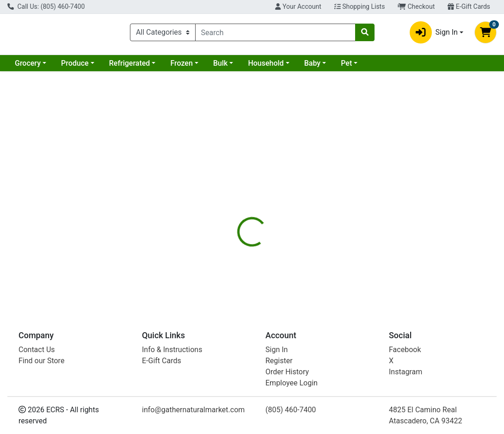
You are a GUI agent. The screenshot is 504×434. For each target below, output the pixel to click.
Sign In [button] (434, 34)
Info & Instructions (172, 350)
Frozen (181, 67)
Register (279, 361)
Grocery (28, 67)
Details (235, 194)
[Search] (275, 34)
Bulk (220, 67)
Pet (346, 67)
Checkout (416, 6)
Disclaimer (317, 194)
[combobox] (275, 34)
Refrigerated (130, 67)
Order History (287, 372)
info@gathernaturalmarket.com (193, 410)
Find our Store (41, 361)
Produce (75, 67)
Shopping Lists (360, 6)
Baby (312, 67)
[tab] (235, 194)
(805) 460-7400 (291, 410)
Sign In (277, 350)
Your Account (298, 6)
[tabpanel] (357, 252)
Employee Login (292, 383)
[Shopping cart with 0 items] (486, 34)
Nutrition (274, 194)
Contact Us (37, 350)
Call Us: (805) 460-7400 (46, 6)
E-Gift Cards (469, 6)
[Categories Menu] (163, 34)
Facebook (405, 350)
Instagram (406, 372)
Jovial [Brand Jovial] (312, 258)
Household (266, 67)
